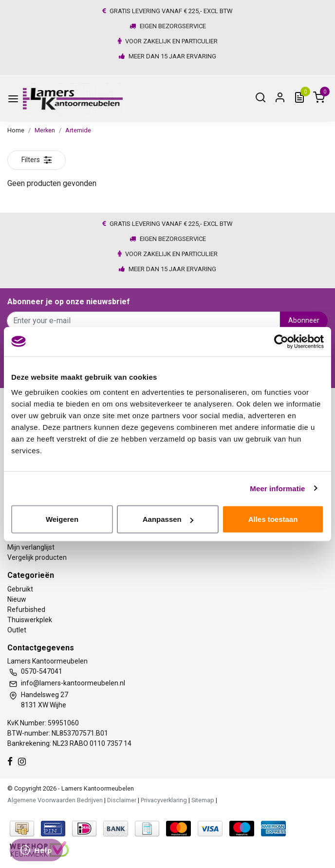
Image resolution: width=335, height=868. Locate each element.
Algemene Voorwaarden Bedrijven (55, 800)
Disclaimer (122, 800)
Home (16, 130)
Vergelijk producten (37, 557)
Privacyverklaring (164, 800)
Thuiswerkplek (30, 620)
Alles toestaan (273, 519)
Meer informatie (277, 488)
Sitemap (203, 800)
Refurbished (26, 609)
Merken (45, 130)
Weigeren (62, 519)
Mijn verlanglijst (31, 547)
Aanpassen (168, 519)
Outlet (17, 630)
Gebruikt (20, 589)
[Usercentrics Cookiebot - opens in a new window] (281, 341)
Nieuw (17, 599)
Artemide (78, 130)
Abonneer (304, 321)
